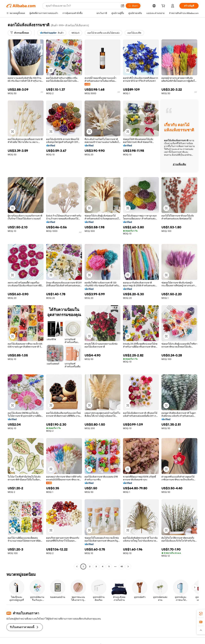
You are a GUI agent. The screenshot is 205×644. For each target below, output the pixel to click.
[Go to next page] (128, 567)
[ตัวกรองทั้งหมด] (20, 33)
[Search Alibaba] (82, 6)
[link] (201, 614)
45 (122, 567)
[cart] (164, 6)
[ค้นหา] (133, 6)
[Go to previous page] (77, 567)
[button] (123, 6)
